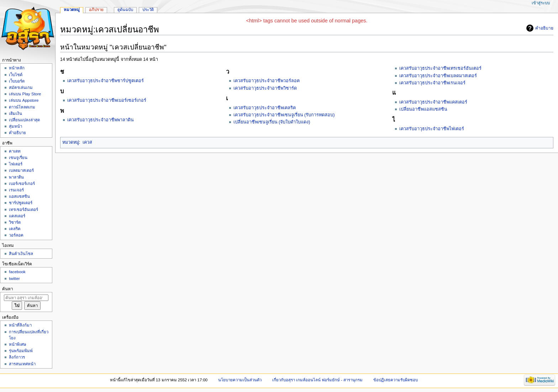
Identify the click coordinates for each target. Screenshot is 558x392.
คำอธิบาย (544, 28)
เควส (87, 142)
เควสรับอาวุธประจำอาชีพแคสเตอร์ (433, 102)
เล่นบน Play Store (25, 94)
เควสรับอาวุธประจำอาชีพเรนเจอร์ (432, 83)
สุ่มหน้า (15, 126)
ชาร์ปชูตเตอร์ (21, 203)
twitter (14, 279)
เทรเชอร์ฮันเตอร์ (23, 210)
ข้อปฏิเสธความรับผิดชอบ (396, 380)
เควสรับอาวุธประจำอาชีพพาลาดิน (101, 120)
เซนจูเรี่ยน (18, 158)
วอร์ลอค (16, 235)
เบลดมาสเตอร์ (21, 170)
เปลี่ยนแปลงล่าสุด (24, 120)
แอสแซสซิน (19, 196)
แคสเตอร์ (17, 216)
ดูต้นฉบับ (125, 10)
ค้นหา (7, 289)
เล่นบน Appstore (24, 100)
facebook (17, 272)
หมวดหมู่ (71, 142)
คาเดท (15, 151)
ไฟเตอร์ (16, 164)
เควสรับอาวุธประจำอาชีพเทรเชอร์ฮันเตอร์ (440, 68)
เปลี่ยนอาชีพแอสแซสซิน (423, 109)
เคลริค (15, 229)
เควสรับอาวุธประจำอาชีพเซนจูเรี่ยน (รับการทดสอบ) (284, 115)
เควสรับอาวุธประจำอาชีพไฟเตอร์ (432, 129)
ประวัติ (148, 10)
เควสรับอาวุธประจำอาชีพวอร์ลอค (267, 81)
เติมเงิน (15, 113)
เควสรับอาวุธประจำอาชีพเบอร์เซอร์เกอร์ (107, 100)
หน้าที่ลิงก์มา (20, 325)
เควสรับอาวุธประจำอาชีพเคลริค (265, 108)
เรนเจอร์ (16, 190)
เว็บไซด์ (16, 75)
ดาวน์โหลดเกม (22, 107)
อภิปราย (96, 10)
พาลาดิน (16, 177)
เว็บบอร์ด (17, 81)
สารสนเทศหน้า (22, 364)
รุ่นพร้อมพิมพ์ (21, 351)
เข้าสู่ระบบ (541, 3)
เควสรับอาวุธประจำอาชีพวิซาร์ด (265, 88)
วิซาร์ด (15, 222)
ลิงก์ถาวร (17, 357)
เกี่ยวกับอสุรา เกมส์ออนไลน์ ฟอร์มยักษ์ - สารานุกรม (318, 380)
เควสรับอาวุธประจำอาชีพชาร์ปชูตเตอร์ (106, 81)
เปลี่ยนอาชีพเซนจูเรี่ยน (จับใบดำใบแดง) (272, 122)
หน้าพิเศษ (18, 344)
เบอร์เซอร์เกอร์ (22, 184)
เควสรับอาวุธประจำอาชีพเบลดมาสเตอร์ (438, 76)
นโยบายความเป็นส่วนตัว (240, 380)
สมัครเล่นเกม (21, 88)
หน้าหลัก (17, 68)
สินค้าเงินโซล (21, 254)
